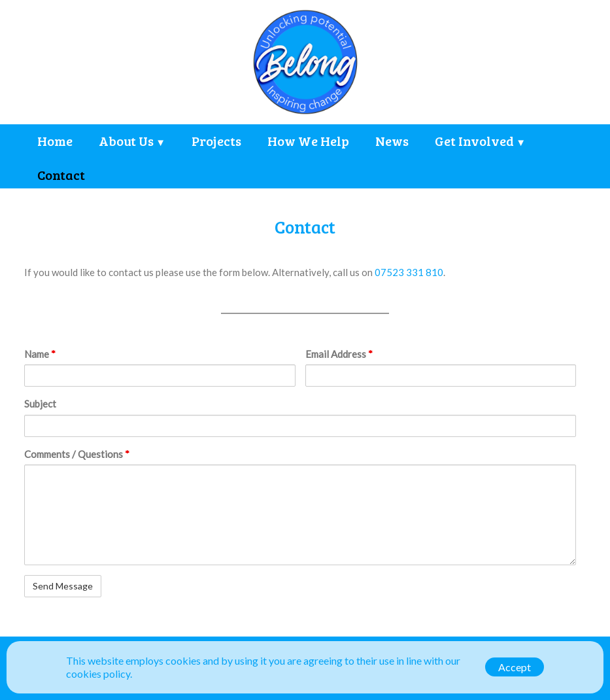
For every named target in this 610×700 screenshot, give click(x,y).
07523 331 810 (409, 272)
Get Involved (474, 141)
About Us (126, 141)
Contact (61, 175)
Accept (515, 667)
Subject (40, 404)
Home (55, 141)
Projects (216, 141)
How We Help (308, 141)
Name (40, 354)
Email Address (339, 354)
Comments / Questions (77, 454)
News (392, 141)
